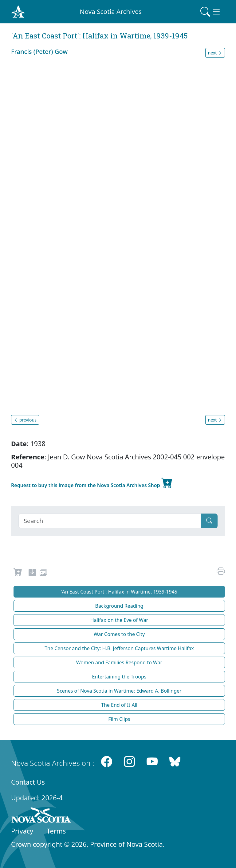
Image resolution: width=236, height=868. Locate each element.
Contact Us (28, 782)
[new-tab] (32, 574)
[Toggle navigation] (211, 12)
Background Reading (119, 606)
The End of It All (119, 705)
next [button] (215, 53)
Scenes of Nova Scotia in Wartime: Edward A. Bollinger (119, 691)
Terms (56, 831)
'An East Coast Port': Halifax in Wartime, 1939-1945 (119, 592)
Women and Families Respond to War (119, 662)
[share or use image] (43, 574)
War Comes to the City (119, 634)
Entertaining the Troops (119, 677)
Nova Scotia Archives (111, 11)
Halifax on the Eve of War (119, 620)
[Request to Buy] (18, 574)
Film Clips (119, 719)
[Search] (110, 521)
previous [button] (25, 420)
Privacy (22, 831)
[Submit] (209, 521)
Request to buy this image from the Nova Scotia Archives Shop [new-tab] (92, 483)
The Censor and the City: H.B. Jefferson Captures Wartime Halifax (119, 648)
